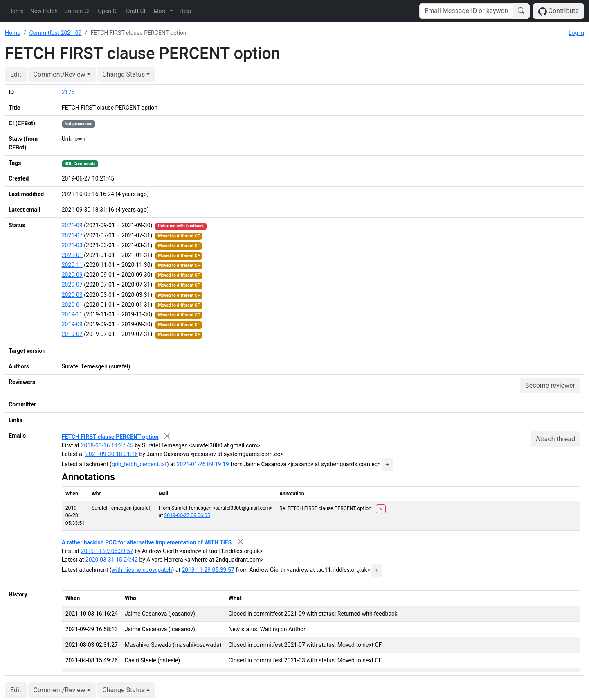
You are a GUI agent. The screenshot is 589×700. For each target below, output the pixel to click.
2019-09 (72, 324)
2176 (68, 92)
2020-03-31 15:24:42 (112, 560)
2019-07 (72, 334)
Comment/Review (60, 74)
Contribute (559, 11)
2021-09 (72, 225)
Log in (576, 33)
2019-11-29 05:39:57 (107, 551)
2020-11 (72, 265)
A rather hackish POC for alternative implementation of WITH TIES (147, 542)
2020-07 (72, 285)
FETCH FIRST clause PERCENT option (110, 437)
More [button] (161, 11)
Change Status (124, 74)
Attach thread (555, 439)
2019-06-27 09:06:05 (187, 515)
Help (185, 11)
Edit (16, 74)
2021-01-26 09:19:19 (203, 464)
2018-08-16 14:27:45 (107, 445)
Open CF (109, 11)
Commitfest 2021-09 (55, 33)
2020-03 (72, 295)
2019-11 (72, 314)
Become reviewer (550, 385)
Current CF (78, 11)
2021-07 (72, 235)
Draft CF (136, 11)
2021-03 (72, 245)
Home (16, 11)
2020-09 (72, 275)
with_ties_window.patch (142, 570)
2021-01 (72, 255)
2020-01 (72, 305)
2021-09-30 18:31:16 (112, 454)
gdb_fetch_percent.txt (139, 464)
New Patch (44, 11)
